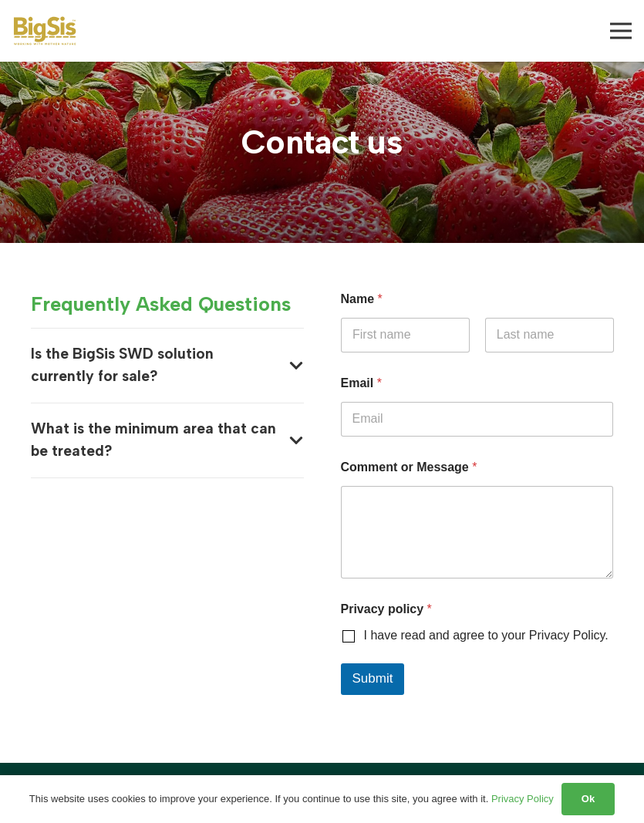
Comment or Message (409, 467)
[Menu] (621, 31)
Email (361, 383)
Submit (373, 678)
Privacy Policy (523, 799)
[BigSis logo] (45, 31)
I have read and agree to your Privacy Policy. (486, 635)
